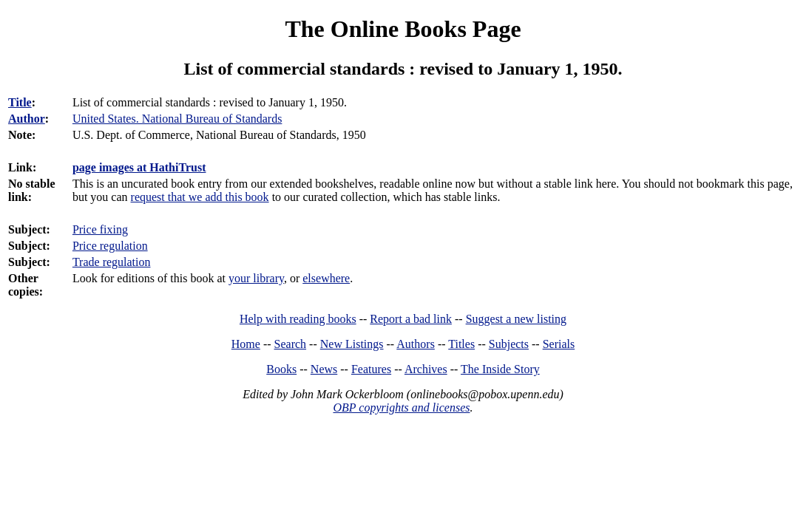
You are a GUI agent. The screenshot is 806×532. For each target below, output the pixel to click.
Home (246, 344)
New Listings (352, 344)
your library (256, 278)
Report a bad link (411, 319)
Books (281, 369)
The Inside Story (500, 369)
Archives (426, 369)
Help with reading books (298, 319)
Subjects (509, 344)
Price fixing (100, 229)
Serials (559, 344)
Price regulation (110, 246)
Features (371, 369)
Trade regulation (112, 262)
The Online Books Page (403, 29)
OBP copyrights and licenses (401, 407)
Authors (416, 344)
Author (27, 119)
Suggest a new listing (516, 319)
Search (291, 344)
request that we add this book (200, 197)
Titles (461, 344)
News (324, 369)
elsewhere (326, 278)
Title (20, 102)
